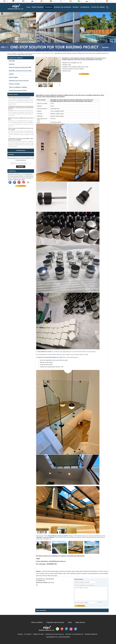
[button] (55, 50)
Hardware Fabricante (91, 634)
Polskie (89, 1)
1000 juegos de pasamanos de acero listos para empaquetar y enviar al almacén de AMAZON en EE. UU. (21, 108)
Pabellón (11, 74)
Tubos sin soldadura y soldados (18, 87)
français (26, 1)
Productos (49, 7)
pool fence (63, 571)
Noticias (76, 7)
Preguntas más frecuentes (55, 622)
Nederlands (111, 1)
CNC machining (71, 574)
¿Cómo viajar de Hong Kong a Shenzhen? (19, 97)
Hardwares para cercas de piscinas (19, 81)
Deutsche (16, 1)
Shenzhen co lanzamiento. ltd (74, 634)
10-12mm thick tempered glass (50, 571)
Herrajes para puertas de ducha (18, 91)
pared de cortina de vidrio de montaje (47, 576)
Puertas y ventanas (14, 84)
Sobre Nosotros (38, 7)
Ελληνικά (64, 1)
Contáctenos (85, 7)
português (54, 1)
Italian (73, 1)
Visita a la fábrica (37, 622)
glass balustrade (84, 571)
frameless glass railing (73, 571)
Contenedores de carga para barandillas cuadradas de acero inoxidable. (21, 139)
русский (35, 1)
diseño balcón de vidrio (96, 571)
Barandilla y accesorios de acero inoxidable (29, 53)
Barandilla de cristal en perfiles (58, 536)
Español (44, 1)
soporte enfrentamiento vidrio (58, 574)
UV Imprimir (28, 634)
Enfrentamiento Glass (48, 53)
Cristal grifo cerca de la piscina (54, 634)
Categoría (14, 53)
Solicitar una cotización (63, 7)
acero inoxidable (103, 574)
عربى (81, 1)
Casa (28, 7)
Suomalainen (100, 1)
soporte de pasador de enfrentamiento (87, 574)
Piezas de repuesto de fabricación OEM (20, 67)
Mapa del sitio (80, 622)
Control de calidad (98, 7)
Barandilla (12, 61)
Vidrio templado (13, 77)
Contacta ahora (21, 186)
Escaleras (12, 64)
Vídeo (70, 622)
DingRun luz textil (38, 634)
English (7, 1)
